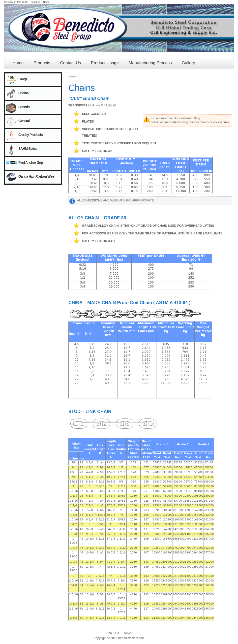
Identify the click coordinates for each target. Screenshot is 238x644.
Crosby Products (30, 135)
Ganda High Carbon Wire (36, 176)
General (24, 121)
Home (72, 77)
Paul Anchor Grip (31, 162)
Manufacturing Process (150, 63)
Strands (24, 107)
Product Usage (105, 63)
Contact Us (70, 63)
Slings (23, 79)
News (46, 2)
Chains (23, 93)
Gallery (188, 63)
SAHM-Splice (28, 149)
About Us (36, 2)
